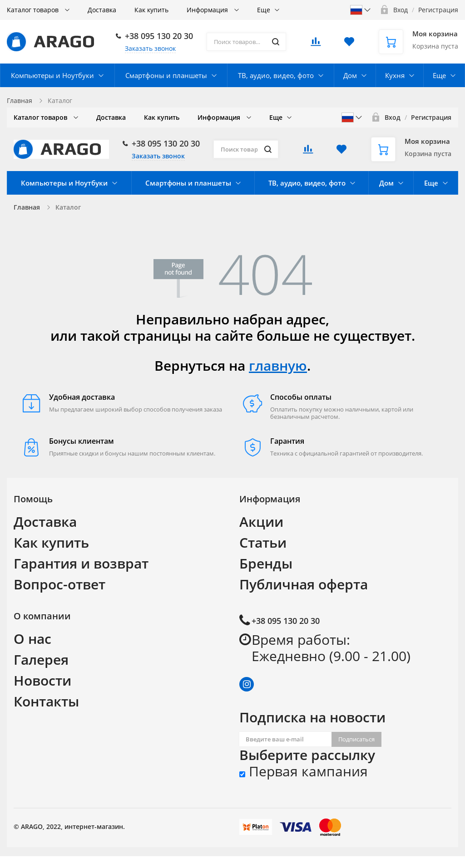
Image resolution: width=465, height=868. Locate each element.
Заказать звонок (150, 48)
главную (278, 365)
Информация (208, 10)
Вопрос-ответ (59, 584)
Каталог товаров (34, 10)
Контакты (46, 701)
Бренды (266, 563)
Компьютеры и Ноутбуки (52, 75)
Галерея (41, 660)
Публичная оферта (304, 584)
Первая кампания (304, 771)
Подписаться (356, 739)
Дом (350, 75)
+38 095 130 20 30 (159, 36)
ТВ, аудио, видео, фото (276, 75)
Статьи (263, 542)
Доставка (102, 10)
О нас (32, 639)
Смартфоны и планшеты (166, 75)
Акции (261, 522)
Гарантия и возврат (81, 563)
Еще (264, 10)
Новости (42, 680)
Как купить (151, 10)
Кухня (395, 75)
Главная (20, 101)
